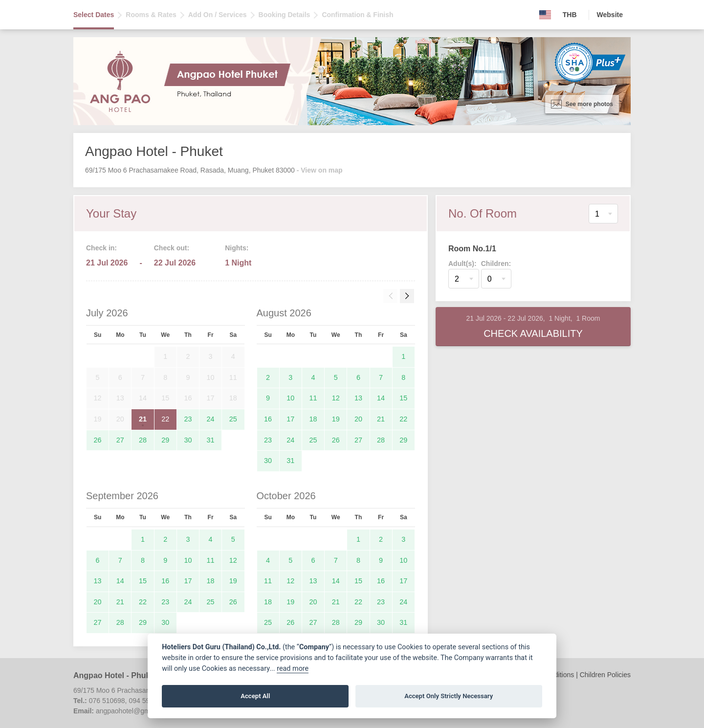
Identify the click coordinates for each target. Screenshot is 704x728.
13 (358, 398)
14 (381, 398)
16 (268, 419)
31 (211, 440)
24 (211, 419)
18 (313, 419)
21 (143, 419)
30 (188, 440)
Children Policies (605, 675)
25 (233, 419)
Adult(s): (462, 264)
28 (143, 440)
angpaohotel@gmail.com (134, 711)
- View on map (320, 170)
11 (313, 398)
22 (165, 419)
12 (336, 398)
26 (98, 440)
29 (165, 440)
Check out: (172, 248)
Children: (496, 264)
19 (336, 419)
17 (290, 419)
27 (120, 440)
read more (293, 669)
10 (290, 398)
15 (403, 398)
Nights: (237, 248)
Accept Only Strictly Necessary (449, 696)
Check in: (101, 248)
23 (188, 419)
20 (358, 419)
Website (610, 15)
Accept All (255, 696)
